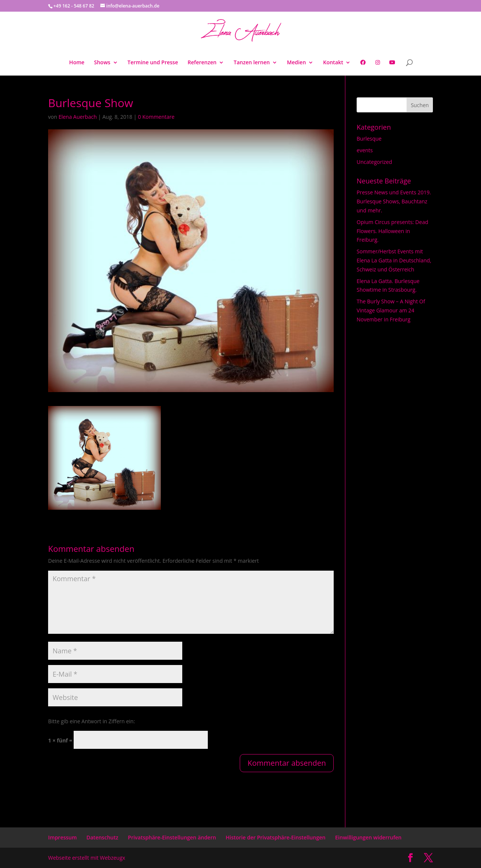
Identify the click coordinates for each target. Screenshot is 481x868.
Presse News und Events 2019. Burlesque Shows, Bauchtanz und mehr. (394, 201)
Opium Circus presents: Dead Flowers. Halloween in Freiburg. (392, 231)
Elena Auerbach (78, 117)
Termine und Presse (153, 63)
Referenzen (202, 63)
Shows (102, 63)
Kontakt (333, 63)
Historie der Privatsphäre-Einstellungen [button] (276, 837)
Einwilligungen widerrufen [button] (368, 837)
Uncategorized (374, 162)
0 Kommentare (156, 117)
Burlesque (369, 139)
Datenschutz (102, 837)
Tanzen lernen (252, 63)
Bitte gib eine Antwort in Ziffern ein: (92, 721)
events (365, 150)
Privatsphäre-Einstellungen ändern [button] (172, 837)
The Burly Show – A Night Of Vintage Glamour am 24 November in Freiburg (391, 310)
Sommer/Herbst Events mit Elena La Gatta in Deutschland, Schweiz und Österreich (394, 260)
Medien (297, 63)
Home (77, 63)
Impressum (62, 837)
